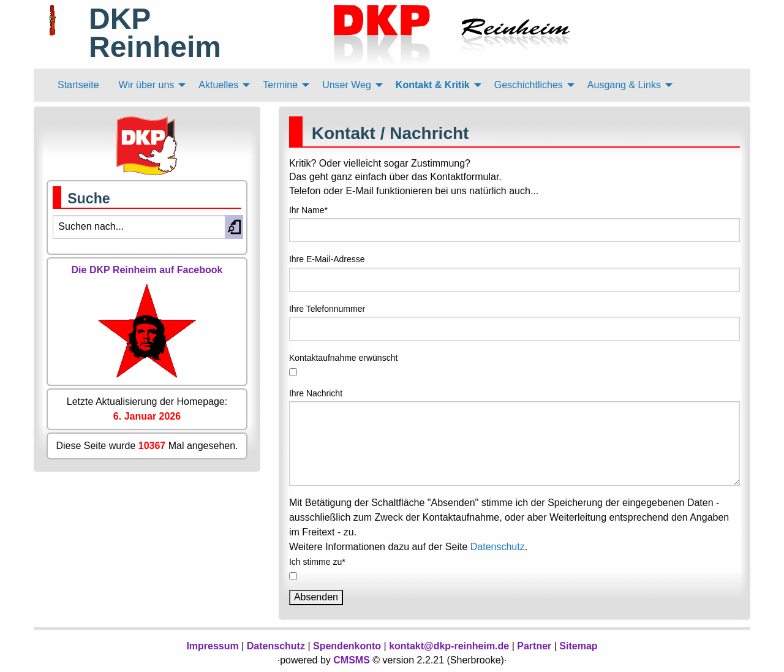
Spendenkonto (347, 646)
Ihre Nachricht (316, 393)
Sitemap (578, 646)
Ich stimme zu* (317, 562)
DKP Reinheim (155, 33)
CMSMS (352, 660)
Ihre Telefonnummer (327, 309)
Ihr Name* (308, 210)
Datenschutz (498, 547)
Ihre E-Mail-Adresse (327, 259)
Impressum (212, 646)
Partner (534, 646)
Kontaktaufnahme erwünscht (343, 358)
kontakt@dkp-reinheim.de (449, 646)
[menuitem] (78, 85)
